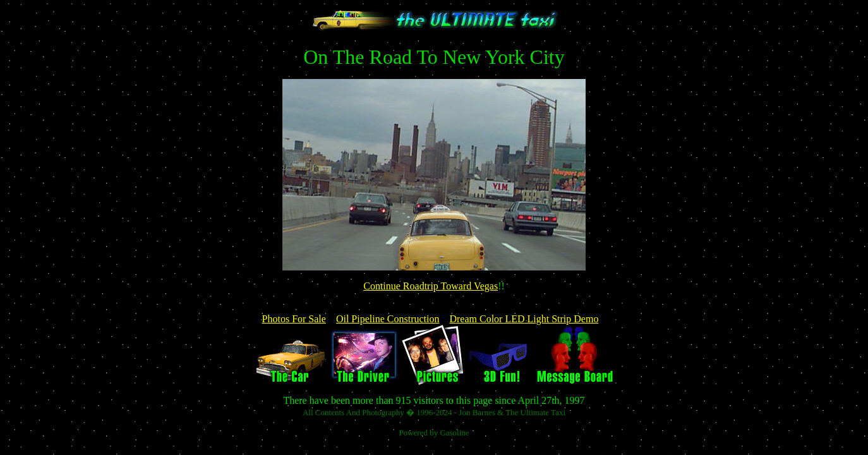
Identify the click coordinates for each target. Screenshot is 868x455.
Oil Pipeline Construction (388, 319)
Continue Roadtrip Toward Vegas (431, 286)
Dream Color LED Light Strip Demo (524, 319)
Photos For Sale (294, 319)
